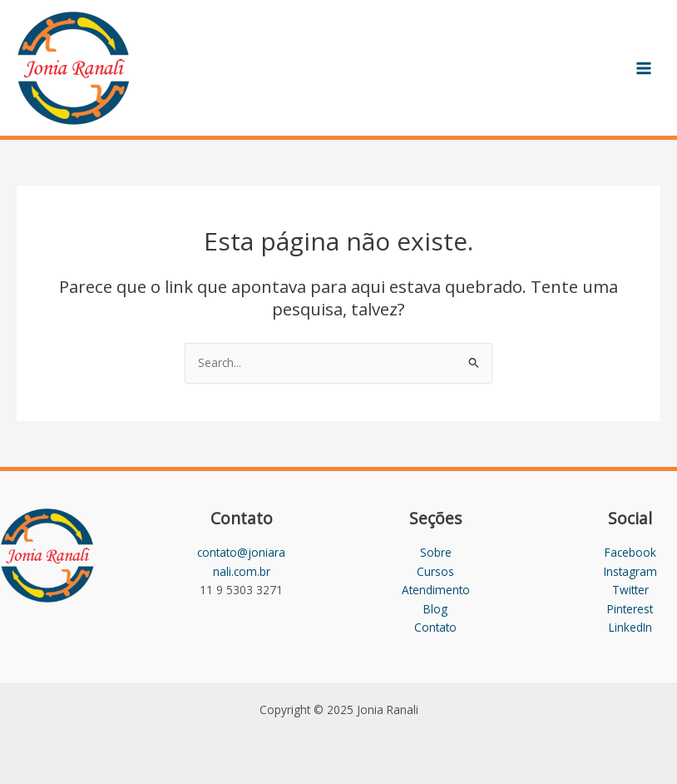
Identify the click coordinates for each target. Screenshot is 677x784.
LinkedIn (630, 627)
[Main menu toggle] (644, 68)
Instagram (630, 571)
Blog (435, 609)
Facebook (630, 552)
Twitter (630, 590)
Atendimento (436, 590)
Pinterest (630, 609)
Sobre (436, 552)
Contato (435, 627)
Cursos (435, 571)
